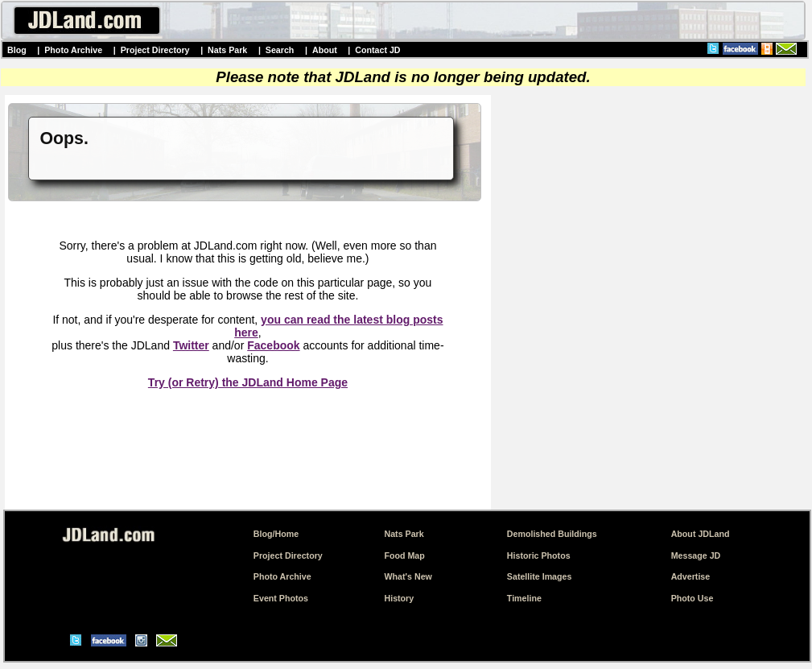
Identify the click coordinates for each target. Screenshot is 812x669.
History (399, 598)
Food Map (404, 555)
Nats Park (227, 50)
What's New (408, 576)
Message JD (696, 555)
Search (280, 50)
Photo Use (692, 598)
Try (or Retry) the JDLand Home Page (248, 382)
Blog (17, 50)
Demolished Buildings (552, 534)
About (325, 50)
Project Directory (155, 50)
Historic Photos (539, 555)
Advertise (691, 576)
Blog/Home (276, 534)
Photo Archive (73, 50)
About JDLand (701, 534)
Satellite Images (540, 576)
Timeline (524, 598)
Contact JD (377, 50)
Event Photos (281, 598)
